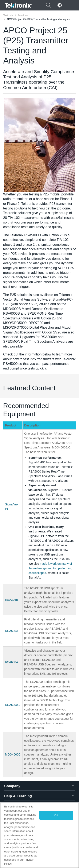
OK (56, 815)
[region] (39, 835)
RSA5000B (12, 705)
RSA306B (11, 600)
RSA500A (11, 631)
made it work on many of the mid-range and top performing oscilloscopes (50, 568)
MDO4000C (13, 754)
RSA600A (11, 662)
